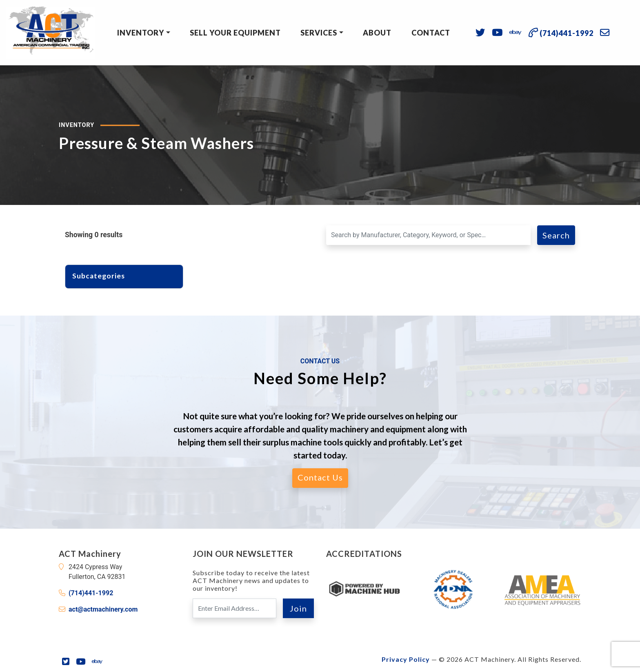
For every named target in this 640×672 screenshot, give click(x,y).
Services (319, 33)
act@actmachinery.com (103, 609)
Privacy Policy (406, 659)
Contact (431, 33)
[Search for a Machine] (428, 235)
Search (556, 235)
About (377, 33)
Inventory (141, 33)
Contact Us (320, 477)
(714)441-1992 (91, 593)
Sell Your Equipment (235, 33)
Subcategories (103, 276)
